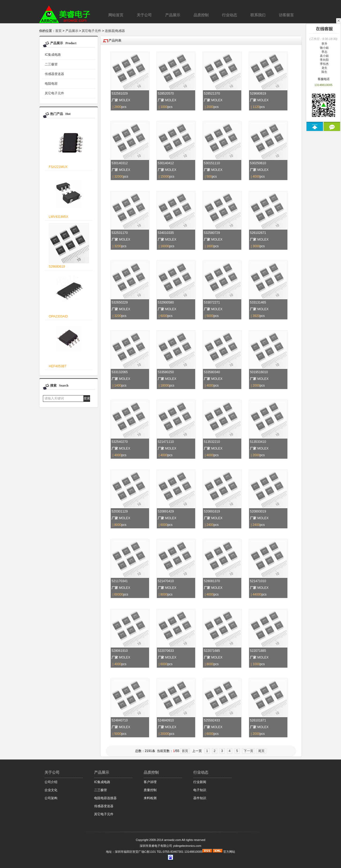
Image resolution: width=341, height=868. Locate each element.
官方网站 (229, 852)
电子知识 (200, 790)
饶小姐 (323, 48)
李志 (323, 52)
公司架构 (51, 798)
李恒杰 (323, 64)
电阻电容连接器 (105, 798)
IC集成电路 (53, 55)
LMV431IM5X (59, 217)
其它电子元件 (91, 31)
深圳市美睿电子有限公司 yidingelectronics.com (170, 846)
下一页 (249, 751)
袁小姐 (323, 56)
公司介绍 (51, 782)
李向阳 (323, 60)
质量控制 (150, 790)
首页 (58, 31)
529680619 (57, 267)
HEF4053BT (58, 366)
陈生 (323, 72)
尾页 (261, 751)
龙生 (323, 68)
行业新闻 (200, 782)
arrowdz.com (173, 840)
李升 (323, 44)
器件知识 (200, 798)
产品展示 (72, 31)
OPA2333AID (58, 316)
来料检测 (150, 798)
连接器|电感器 (115, 31)
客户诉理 (150, 782)
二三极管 (51, 64)
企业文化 (51, 790)
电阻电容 (51, 84)
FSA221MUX (58, 167)
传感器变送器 (54, 74)
